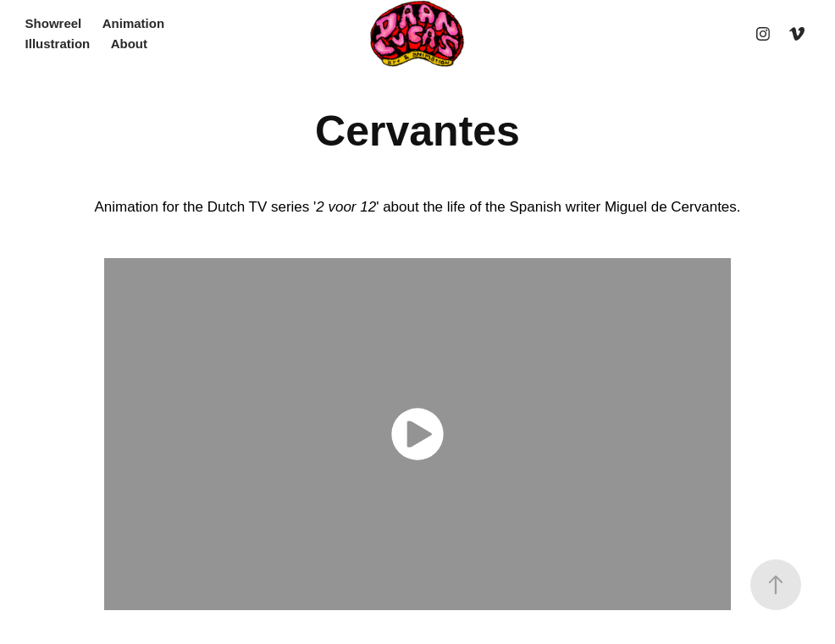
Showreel (54, 23)
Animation (133, 23)
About (129, 44)
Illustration (58, 44)
